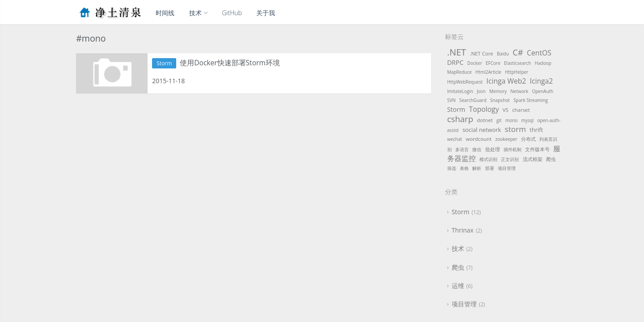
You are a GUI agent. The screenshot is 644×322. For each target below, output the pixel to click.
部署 (490, 168)
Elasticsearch (517, 63)
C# (518, 52)
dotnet (485, 120)
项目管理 (507, 168)
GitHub (232, 13)
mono (511, 120)
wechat (455, 139)
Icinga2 (542, 81)
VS (506, 110)
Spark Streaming (531, 100)
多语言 (462, 149)
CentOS (539, 53)
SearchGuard (473, 100)
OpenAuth (542, 91)
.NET (457, 52)
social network (482, 130)
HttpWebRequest (465, 82)
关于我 (266, 13)
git (499, 120)
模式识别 (488, 159)
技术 (198, 13)
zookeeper (506, 139)
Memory (498, 91)
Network (519, 91)
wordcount (479, 139)
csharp (460, 119)
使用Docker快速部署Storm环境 (233, 63)
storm (515, 129)
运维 (458, 286)
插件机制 (513, 149)
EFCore (493, 63)
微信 (477, 149)
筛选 (452, 168)
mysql (528, 120)
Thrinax (463, 230)
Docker (475, 63)
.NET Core (481, 53)
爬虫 (551, 159)
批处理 (493, 149)
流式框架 (533, 159)
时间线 (165, 13)
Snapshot (500, 100)
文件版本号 (537, 149)
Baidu (503, 54)
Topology (484, 109)
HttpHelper (517, 72)
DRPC (455, 62)
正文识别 (510, 159)
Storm (164, 63)
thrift (536, 130)
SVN (451, 100)
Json (481, 91)
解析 (477, 168)
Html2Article (488, 72)
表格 (464, 168)
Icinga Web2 (506, 81)
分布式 (528, 139)
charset (521, 110)
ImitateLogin (460, 91)
